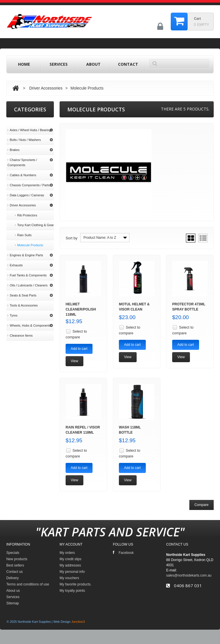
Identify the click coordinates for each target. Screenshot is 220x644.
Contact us (14, 572)
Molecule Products (29, 240)
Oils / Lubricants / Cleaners (27, 280)
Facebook (123, 552)
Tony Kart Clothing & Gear (34, 220)
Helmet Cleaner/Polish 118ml (81, 309)
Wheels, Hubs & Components (29, 320)
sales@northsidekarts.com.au (189, 575)
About (93, 64)
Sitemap (13, 603)
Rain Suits (23, 230)
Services (59, 64)
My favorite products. (75, 584)
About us (16, 387)
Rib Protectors (26, 210)
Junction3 (78, 622)
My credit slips (70, 559)
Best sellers (15, 565)
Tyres (12, 310)
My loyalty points (72, 591)
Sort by (71, 238)
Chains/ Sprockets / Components (22, 157)
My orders (67, 553)
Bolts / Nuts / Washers (24, 134)
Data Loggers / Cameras (26, 190)
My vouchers (69, 578)
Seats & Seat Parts (22, 290)
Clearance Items (20, 330)
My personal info (72, 572)
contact (128, 64)
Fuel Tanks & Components (27, 270)
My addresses (70, 565)
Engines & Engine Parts (25, 250)
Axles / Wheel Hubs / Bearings (30, 125)
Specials (13, 553)
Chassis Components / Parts (29, 180)
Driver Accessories (46, 88)
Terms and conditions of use (30, 377)
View (74, 361)
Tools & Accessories (23, 300)
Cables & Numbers (22, 170)
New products (17, 559)
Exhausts (15, 260)
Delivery (15, 367)
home (24, 64)
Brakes (13, 144)
